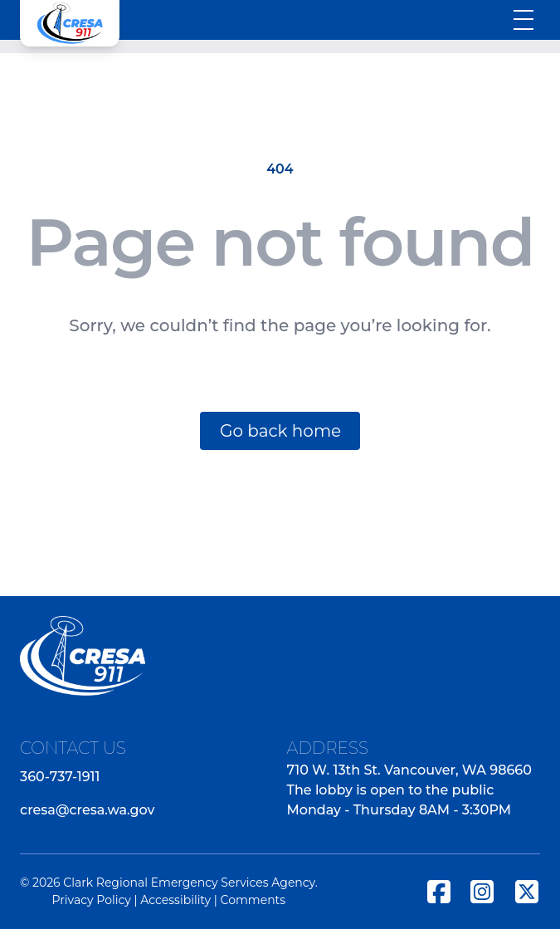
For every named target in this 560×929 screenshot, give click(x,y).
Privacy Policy (92, 900)
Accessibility (175, 900)
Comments (253, 900)
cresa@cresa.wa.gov (87, 810)
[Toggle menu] (523, 20)
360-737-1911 (60, 777)
